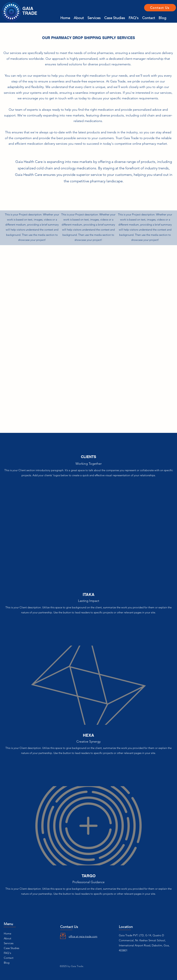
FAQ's (7, 953)
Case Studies (11, 948)
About (7, 938)
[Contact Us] (160, 8)
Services (9, 943)
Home (7, 933)
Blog (7, 963)
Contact (9, 958)
